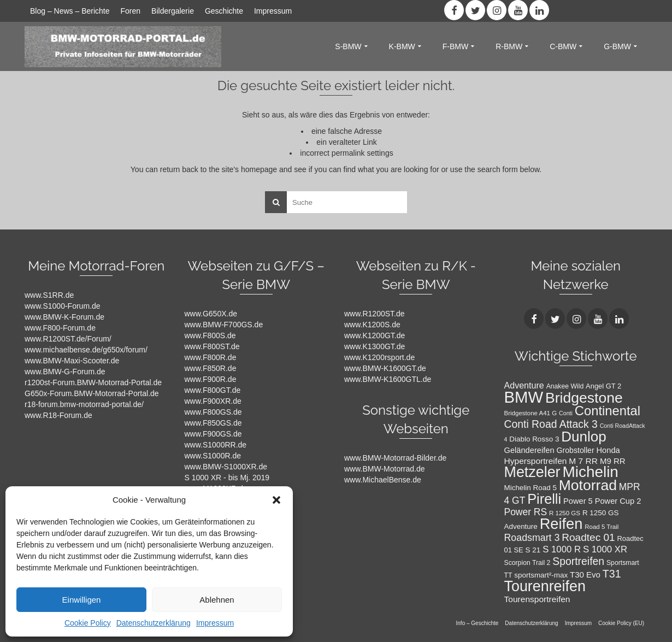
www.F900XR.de (213, 401)
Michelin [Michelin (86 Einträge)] (590, 472)
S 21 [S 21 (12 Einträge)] (533, 550)
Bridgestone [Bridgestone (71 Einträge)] (584, 398)
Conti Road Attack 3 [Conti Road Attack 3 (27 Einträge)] (551, 424)
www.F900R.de (211, 379)
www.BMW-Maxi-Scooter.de (72, 361)
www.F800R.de (211, 357)
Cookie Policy (88, 623)
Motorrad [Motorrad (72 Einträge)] (588, 485)
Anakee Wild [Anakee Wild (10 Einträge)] (565, 386)
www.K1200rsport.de (379, 357)
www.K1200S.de (372, 325)
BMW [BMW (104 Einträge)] (524, 397)
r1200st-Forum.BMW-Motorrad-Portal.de (93, 382)
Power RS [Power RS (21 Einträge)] (526, 512)
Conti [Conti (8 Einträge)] (566, 413)
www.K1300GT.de (375, 346)
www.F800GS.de (213, 412)
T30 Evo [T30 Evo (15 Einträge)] (585, 575)
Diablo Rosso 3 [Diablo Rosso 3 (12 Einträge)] (534, 439)
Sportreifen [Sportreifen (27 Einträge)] (578, 561)
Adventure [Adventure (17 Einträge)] (524, 385)
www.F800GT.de (213, 390)
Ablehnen (217, 600)
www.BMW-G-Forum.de (65, 372)
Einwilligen (82, 600)
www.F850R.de (211, 368)
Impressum (215, 623)
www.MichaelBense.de (383, 480)
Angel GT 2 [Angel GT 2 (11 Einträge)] (603, 386)
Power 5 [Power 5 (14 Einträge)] (578, 501)
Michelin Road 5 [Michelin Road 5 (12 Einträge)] (530, 488)
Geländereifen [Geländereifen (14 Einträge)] (529, 450)
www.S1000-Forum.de (63, 306)
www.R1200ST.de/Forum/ (68, 339)
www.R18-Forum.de (58, 415)
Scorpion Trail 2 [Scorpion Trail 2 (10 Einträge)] (527, 563)
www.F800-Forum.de (60, 328)
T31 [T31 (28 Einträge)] (612, 574)
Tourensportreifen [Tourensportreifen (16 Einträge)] (537, 599)
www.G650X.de (211, 314)
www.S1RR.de (49, 295)
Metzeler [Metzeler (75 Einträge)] (532, 472)
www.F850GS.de (213, 423)
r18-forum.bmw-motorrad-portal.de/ (84, 404)
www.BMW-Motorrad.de (385, 469)
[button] (276, 500)
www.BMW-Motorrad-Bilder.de (395, 458)
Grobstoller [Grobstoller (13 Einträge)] (575, 450)
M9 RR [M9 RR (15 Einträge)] (613, 461)
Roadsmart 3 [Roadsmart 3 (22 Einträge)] (532, 538)
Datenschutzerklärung (154, 623)
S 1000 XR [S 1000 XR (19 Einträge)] (605, 549)
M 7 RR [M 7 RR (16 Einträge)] (583, 461)
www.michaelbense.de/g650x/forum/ (86, 350)
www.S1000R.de (213, 456)
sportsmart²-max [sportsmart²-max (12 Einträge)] (541, 575)
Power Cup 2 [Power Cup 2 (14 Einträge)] (618, 501)
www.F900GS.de (213, 434)
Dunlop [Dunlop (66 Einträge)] (583, 437)
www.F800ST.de (212, 346)
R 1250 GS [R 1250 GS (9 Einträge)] (565, 513)
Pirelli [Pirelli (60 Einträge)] (544, 499)
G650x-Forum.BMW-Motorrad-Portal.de (92, 393)
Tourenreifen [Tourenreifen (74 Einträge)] (545, 586)
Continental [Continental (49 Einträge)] (608, 411)
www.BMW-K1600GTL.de (388, 379)
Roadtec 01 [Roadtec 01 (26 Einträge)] (588, 537)
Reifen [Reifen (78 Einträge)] (561, 524)
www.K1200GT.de (375, 335)
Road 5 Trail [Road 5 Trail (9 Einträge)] (602, 527)
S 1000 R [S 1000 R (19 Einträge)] (562, 549)
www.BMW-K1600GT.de (385, 368)
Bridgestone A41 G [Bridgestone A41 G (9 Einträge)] (531, 413)
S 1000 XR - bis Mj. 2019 (227, 478)
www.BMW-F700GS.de (224, 325)
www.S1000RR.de (216, 445)
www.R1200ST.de (375, 314)
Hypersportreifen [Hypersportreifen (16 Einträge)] (536, 461)
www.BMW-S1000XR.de (226, 467)
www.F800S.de (210, 335)
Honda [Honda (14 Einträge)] (608, 450)
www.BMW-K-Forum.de (64, 317)
